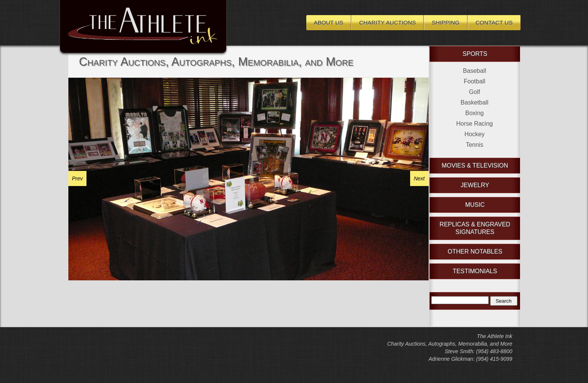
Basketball (475, 102)
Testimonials (475, 271)
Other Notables (475, 251)
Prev (78, 178)
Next (419, 178)
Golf (475, 92)
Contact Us (494, 22)
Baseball (475, 71)
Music (475, 205)
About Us (329, 22)
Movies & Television (475, 165)
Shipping (446, 22)
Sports (475, 54)
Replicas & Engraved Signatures (475, 228)
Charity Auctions (387, 22)
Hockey (475, 134)
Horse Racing (475, 124)
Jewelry (475, 185)
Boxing (475, 113)
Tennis (474, 145)
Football (475, 81)
